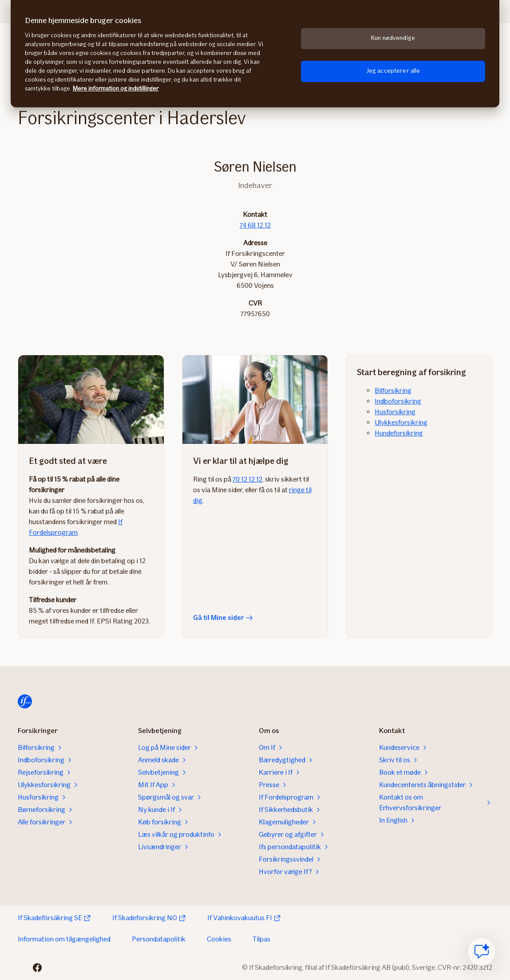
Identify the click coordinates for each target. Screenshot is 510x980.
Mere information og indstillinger (116, 88)
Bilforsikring (393, 390)
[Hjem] (25, 702)
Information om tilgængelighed (64, 939)
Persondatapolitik (159, 939)
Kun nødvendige (393, 38)
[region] (255, 54)
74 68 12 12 (255, 225)
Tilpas (261, 939)
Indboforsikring (398, 401)
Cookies (219, 939)
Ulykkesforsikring (401, 422)
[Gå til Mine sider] (255, 400)
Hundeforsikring (399, 433)
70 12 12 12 (247, 479)
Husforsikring (395, 412)
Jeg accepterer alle (393, 71)
